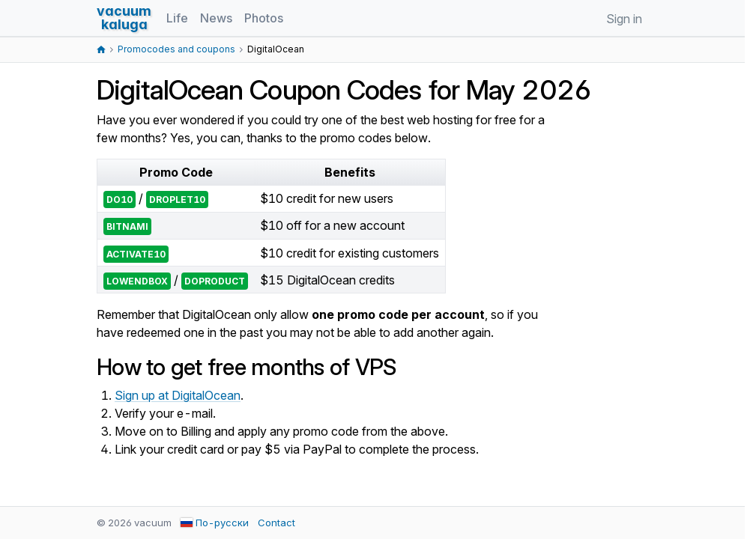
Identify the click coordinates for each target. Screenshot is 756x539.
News (216, 18)
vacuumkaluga (124, 18)
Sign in (624, 19)
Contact (276, 523)
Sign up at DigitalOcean (178, 395)
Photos (264, 18)
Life (177, 18)
